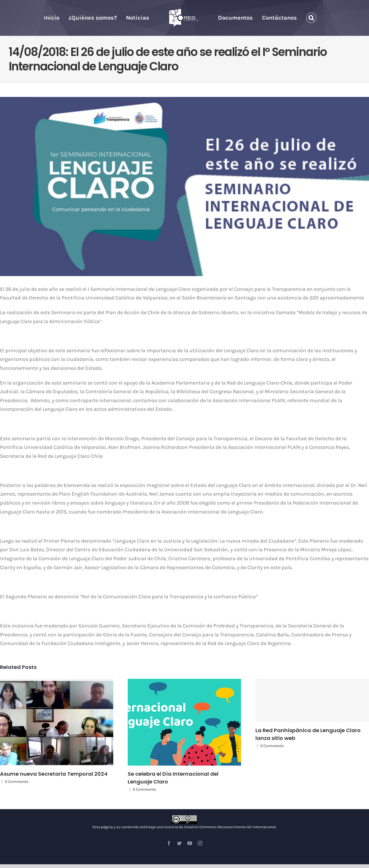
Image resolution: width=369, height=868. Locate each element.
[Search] (311, 18)
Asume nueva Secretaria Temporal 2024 (54, 774)
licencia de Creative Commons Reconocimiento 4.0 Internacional (220, 827)
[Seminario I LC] (184, 186)
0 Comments (17, 782)
